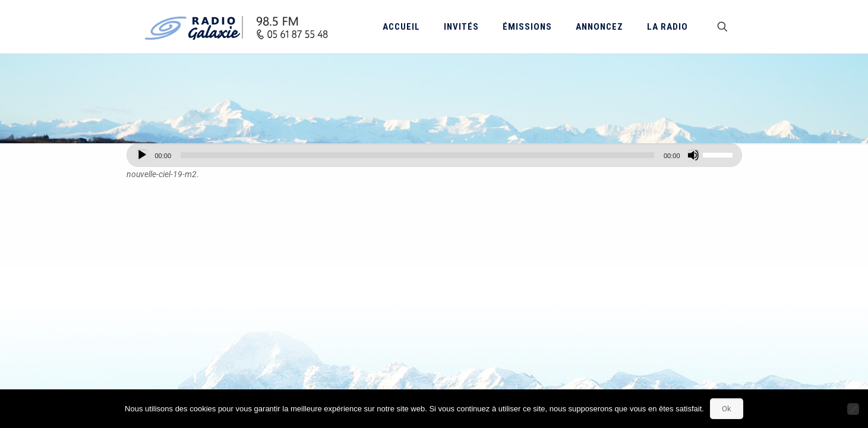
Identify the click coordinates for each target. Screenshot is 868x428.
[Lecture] (142, 155)
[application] (434, 155)
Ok (727, 409)
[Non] (853, 409)
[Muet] (693, 155)
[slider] (417, 155)
